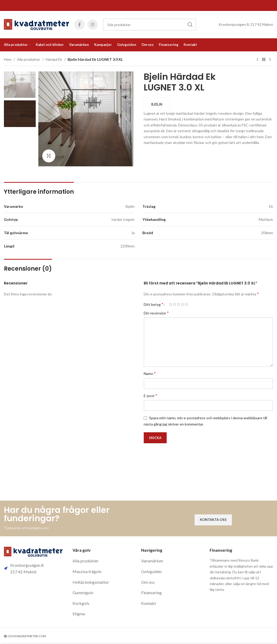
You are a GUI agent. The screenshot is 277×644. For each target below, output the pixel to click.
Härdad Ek (54, 59)
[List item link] (104, 561)
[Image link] (33, 551)
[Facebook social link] (80, 25)
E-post (150, 395)
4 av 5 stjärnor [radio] (182, 304)
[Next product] (270, 60)
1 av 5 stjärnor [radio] (171, 304)
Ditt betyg (153, 304)
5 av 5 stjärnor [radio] (186, 304)
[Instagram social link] (93, 25)
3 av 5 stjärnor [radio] (179, 304)
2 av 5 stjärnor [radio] (175, 304)
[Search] (150, 25)
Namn (150, 373)
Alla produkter (29, 59)
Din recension (156, 313)
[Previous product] (257, 60)
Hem (8, 59)
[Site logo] (37, 24)
